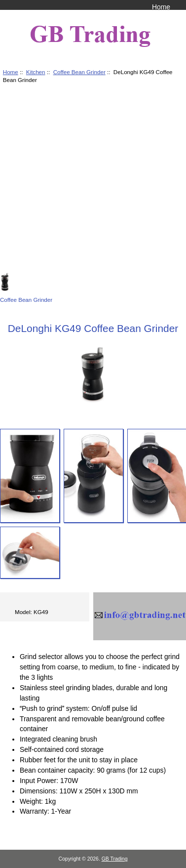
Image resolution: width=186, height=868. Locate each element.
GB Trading (115, 859)
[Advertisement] (93, 180)
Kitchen (36, 72)
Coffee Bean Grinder (79, 72)
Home (161, 7)
